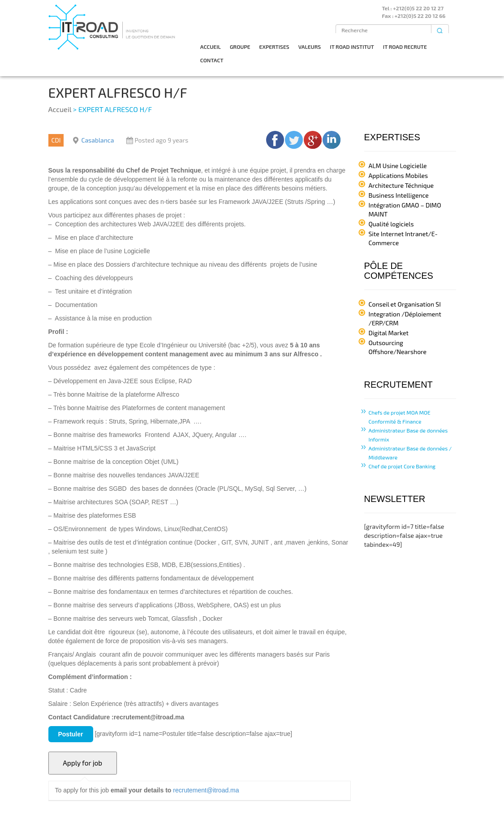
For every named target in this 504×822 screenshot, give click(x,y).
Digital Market (389, 333)
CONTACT (212, 60)
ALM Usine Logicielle (398, 166)
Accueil (60, 109)
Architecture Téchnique (401, 185)
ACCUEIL (211, 47)
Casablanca (97, 140)
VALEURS (310, 47)
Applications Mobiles (398, 175)
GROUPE (240, 47)
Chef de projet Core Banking (402, 466)
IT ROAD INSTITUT (352, 47)
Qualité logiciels (391, 224)
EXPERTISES (274, 47)
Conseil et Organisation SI (405, 304)
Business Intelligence (399, 195)
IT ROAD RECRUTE (405, 47)
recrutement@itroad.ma (206, 790)
